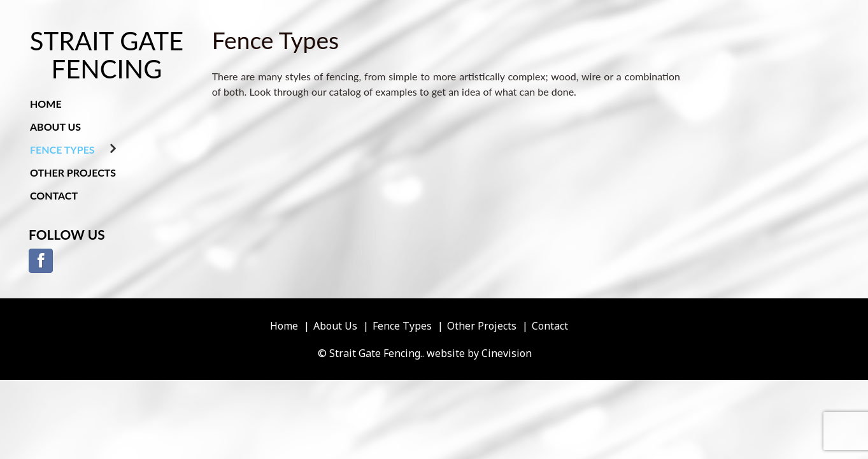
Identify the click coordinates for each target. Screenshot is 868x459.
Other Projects (73, 172)
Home (46, 104)
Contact (54, 195)
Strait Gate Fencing (107, 55)
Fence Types (62, 149)
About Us (55, 127)
